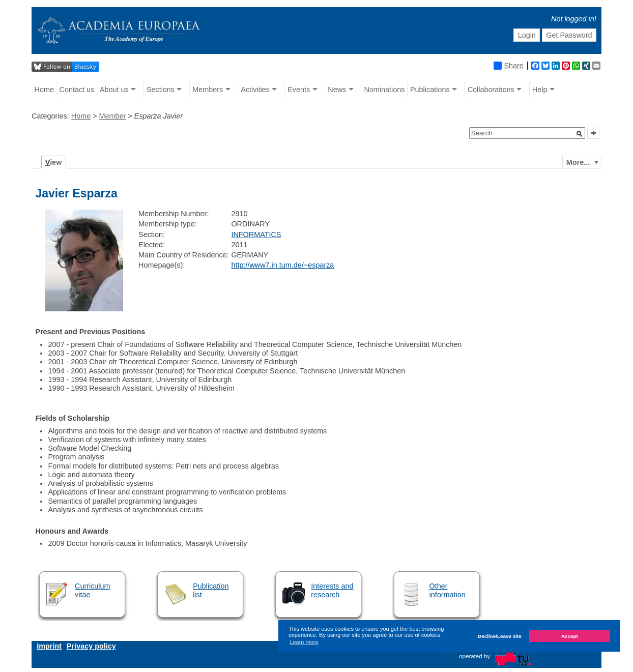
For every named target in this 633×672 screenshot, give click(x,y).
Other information (448, 590)
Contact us (77, 90)
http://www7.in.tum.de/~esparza (282, 265)
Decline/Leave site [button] (500, 636)
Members (208, 90)
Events (299, 90)
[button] (580, 134)
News (337, 90)
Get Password (569, 35)
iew (54, 162)
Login (527, 35)
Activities (255, 90)
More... (578, 162)
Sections (161, 90)
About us (114, 90)
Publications (430, 90)
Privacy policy (91, 646)
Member (113, 116)
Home (44, 90)
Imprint (49, 646)
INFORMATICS (256, 235)
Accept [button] (570, 636)
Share (508, 66)
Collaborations (491, 90)
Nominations (384, 90)
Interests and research (332, 590)
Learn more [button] (304, 642)
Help (540, 90)
